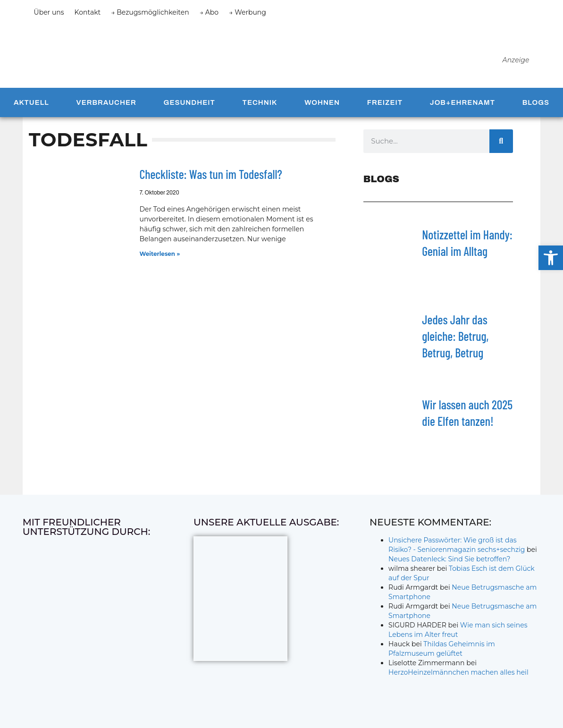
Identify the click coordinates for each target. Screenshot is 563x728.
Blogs (536, 105)
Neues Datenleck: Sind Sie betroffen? (449, 562)
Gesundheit (189, 105)
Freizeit (385, 105)
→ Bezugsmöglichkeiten (150, 12)
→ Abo (209, 12)
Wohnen (322, 105)
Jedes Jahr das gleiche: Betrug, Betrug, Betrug (455, 339)
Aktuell (31, 105)
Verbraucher (106, 105)
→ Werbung (248, 12)
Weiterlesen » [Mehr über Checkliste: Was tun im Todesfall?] (160, 257)
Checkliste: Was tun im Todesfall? (211, 177)
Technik (260, 105)
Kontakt (88, 12)
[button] (551, 258)
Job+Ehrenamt (462, 105)
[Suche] (501, 144)
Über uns (49, 12)
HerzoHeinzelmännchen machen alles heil (458, 675)
